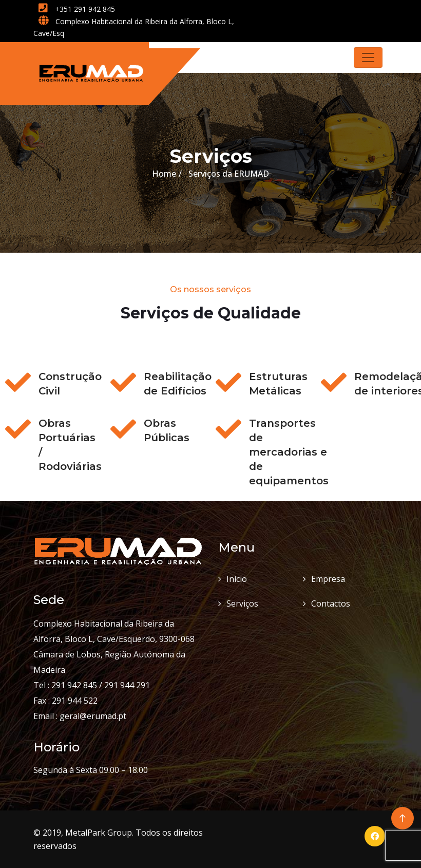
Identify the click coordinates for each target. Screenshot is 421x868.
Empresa (328, 579)
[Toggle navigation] (368, 58)
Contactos (331, 603)
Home (164, 174)
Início (237, 579)
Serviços (242, 603)
